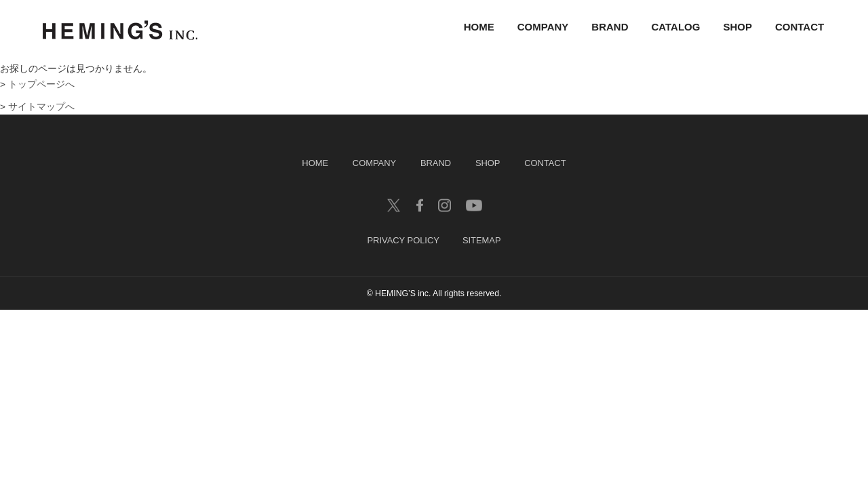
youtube (474, 205)
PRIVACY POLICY (403, 241)
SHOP (737, 27)
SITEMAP (482, 241)
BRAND (610, 27)
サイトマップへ (41, 107)
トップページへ (41, 84)
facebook (420, 205)
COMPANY (543, 27)
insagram (445, 205)
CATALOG (676, 27)
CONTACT (800, 27)
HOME (479, 27)
